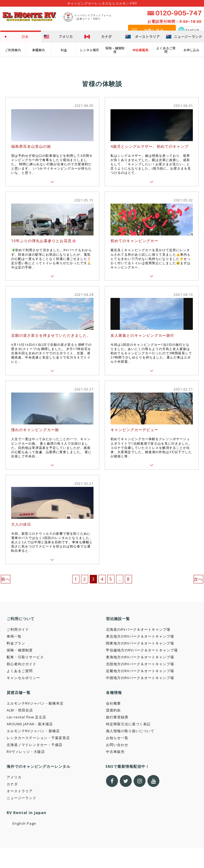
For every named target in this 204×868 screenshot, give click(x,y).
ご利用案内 (13, 50)
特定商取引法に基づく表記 (128, 724)
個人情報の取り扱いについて (130, 731)
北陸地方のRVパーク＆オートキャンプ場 (140, 664)
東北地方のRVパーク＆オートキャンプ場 (140, 636)
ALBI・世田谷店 (20, 710)
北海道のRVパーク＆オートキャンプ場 (138, 629)
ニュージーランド (22, 798)
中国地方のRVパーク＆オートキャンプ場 (140, 678)
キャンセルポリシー (23, 678)
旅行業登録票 (117, 717)
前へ (6, 579)
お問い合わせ (117, 745)
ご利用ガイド (18, 629)
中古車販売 (140, 50)
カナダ (12, 784)
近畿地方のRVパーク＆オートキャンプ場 (140, 671)
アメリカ (14, 777)
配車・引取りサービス (25, 657)
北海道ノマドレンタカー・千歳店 (35, 745)
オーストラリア (20, 791)
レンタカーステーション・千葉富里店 (38, 738)
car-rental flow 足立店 (26, 717)
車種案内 (38, 50)
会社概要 (113, 703)
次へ (198, 579)
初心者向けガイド (22, 664)
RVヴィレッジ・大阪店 (26, 752)
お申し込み (191, 50)
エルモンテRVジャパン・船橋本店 (35, 703)
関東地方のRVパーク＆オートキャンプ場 (140, 643)
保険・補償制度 (115, 50)
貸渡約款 (113, 710)
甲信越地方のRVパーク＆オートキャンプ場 (142, 650)
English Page (21, 823)
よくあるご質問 (166, 50)
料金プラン (16, 643)
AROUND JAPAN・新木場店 (30, 724)
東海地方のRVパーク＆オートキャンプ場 (140, 657)
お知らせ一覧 (117, 738)
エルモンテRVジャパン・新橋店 (33, 731)
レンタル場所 (89, 50)
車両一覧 (14, 636)
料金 (64, 50)
